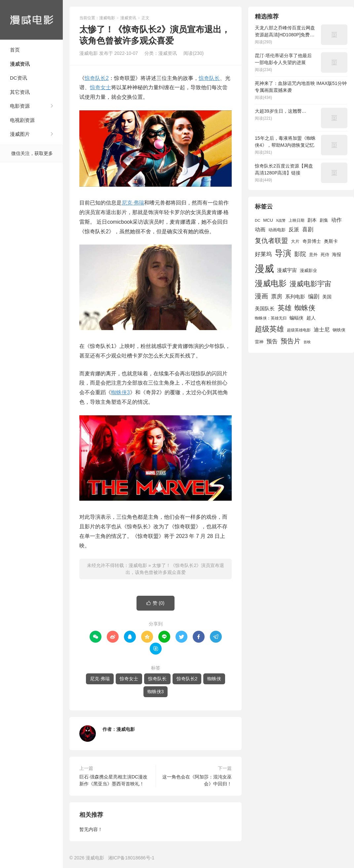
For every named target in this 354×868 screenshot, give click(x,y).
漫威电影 (31, 20)
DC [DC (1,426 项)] (257, 220)
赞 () (155, 603)
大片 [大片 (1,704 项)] (295, 241)
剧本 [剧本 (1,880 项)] (312, 220)
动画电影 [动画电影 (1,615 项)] (277, 230)
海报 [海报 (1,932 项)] (336, 254)
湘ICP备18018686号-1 (131, 858)
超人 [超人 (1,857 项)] (311, 318)
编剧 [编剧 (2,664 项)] (314, 296)
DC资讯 (19, 78)
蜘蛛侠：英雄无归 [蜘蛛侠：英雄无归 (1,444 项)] (271, 318)
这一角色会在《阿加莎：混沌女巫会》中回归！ (197, 780)
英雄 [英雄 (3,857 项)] (285, 308)
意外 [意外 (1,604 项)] (313, 255)
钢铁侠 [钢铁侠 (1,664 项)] (339, 330)
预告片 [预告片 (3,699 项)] (291, 341)
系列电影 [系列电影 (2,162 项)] (295, 297)
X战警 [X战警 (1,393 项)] (281, 220)
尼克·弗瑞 (133, 203)
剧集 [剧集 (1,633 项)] (324, 220)
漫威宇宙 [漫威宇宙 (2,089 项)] (287, 270)
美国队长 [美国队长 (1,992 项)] (265, 309)
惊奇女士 (100, 87)
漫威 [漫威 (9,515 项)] (264, 268)
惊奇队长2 (97, 78)
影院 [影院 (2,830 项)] (300, 254)
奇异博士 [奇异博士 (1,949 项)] (312, 241)
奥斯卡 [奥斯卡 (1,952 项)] (331, 241)
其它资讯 (20, 92)
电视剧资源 (22, 120)
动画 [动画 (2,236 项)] (260, 229)
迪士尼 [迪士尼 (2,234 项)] (322, 330)
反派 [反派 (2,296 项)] (294, 229)
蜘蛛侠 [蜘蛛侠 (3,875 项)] (305, 308)
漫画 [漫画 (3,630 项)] (261, 296)
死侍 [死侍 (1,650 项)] (325, 255)
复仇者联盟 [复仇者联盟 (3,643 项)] (271, 241)
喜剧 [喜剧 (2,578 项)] (308, 229)
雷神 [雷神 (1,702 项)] (259, 342)
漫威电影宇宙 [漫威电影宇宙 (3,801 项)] (310, 284)
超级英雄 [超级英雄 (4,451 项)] (269, 329)
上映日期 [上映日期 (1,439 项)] (296, 220)
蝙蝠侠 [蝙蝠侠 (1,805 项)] (296, 318)
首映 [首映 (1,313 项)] (307, 342)
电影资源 (20, 106)
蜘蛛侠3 (120, 392)
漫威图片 (20, 134)
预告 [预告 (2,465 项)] (272, 341)
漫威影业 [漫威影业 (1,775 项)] (308, 270)
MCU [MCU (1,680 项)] (268, 220)
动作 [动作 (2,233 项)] (336, 220)
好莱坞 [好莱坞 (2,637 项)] (263, 254)
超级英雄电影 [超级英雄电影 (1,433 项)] (299, 330)
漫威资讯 (20, 64)
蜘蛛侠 (214, 679)
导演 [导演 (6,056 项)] (283, 253)
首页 (15, 50)
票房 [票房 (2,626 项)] (277, 296)
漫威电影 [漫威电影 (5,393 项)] (271, 283)
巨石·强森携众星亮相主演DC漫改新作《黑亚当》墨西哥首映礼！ (113, 780)
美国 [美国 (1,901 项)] (327, 297)
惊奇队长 (209, 78)
